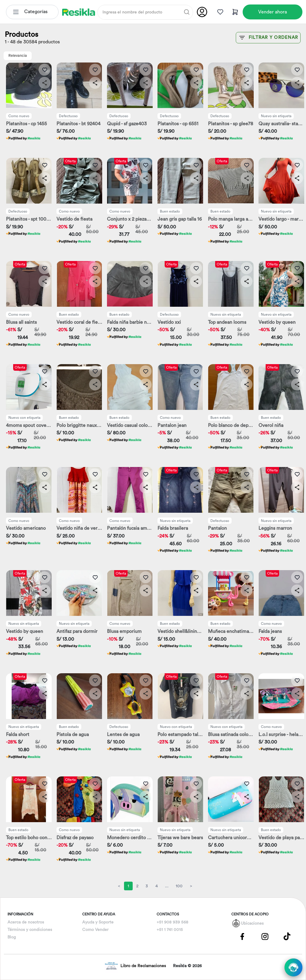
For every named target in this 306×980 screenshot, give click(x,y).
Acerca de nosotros (26, 922)
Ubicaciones (252, 923)
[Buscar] (187, 12)
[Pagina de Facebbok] (242, 936)
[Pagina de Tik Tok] (287, 936)
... (167, 886)
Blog (12, 937)
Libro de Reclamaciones (135, 966)
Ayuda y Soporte (98, 922)
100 (179, 886)
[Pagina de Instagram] (265, 936)
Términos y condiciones (30, 930)
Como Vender (95, 930)
